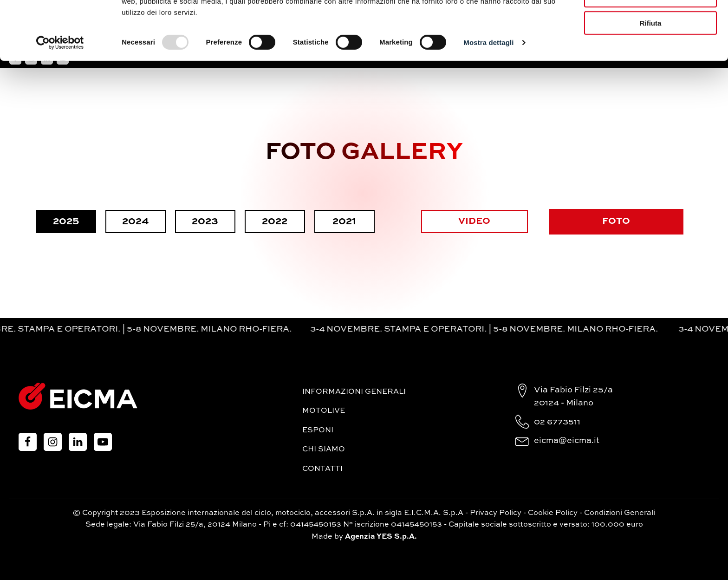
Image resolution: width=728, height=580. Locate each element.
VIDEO (474, 222)
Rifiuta (651, 78)
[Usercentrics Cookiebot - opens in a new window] (60, 98)
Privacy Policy (496, 513)
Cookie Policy (553, 513)
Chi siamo (324, 450)
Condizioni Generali (620, 513)
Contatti (322, 469)
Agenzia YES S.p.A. (381, 537)
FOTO (616, 222)
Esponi (318, 430)
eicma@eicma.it (567, 441)
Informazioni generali (354, 392)
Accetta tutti (651, 23)
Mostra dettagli (488, 97)
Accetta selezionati (650, 50)
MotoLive (324, 411)
